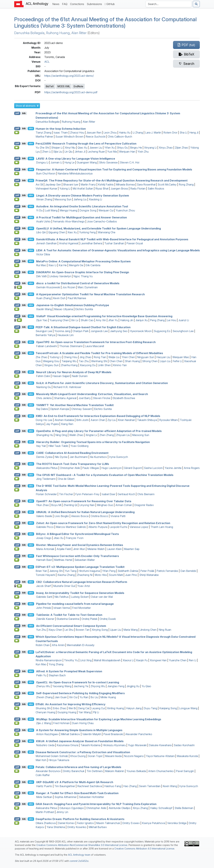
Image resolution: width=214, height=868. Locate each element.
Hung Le (69, 162)
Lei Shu (69, 630)
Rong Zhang (186, 184)
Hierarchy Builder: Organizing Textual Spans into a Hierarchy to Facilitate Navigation (93, 442)
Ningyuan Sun (146, 357)
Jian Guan (61, 697)
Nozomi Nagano (134, 756)
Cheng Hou (71, 357)
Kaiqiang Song (168, 708)
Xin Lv (75, 320)
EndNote (78, 86)
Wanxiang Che (107, 232)
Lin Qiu (68, 152)
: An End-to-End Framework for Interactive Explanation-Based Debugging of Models (98, 416)
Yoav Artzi (84, 586)
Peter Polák (147, 571)
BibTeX (50, 86)
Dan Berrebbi (188, 571)
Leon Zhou (110, 133)
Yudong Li (56, 357)
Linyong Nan (87, 505)
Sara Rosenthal (146, 184)
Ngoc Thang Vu (83, 276)
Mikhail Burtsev (98, 827)
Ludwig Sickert (80, 597)
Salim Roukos (156, 189)
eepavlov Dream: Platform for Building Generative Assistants (80, 819)
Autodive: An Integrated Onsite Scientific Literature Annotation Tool (82, 206)
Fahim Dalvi (43, 376)
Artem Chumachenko (161, 771)
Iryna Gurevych (119, 457)
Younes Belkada (136, 771)
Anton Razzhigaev (47, 734)
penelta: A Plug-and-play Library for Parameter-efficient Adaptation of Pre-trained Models (99, 431)
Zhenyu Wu (43, 686)
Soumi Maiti (116, 575)
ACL (47, 62)
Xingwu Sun (51, 365)
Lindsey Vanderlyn (60, 276)
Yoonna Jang (62, 331)
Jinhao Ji (80, 152)
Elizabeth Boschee (124, 398)
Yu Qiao (146, 686)
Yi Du (39, 210)
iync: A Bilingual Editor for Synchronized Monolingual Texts (77, 534)
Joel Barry (85, 398)
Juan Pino (131, 575)
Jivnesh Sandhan (46, 243)
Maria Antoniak (45, 549)
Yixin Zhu (143, 152)
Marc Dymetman (88, 287)
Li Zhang (138, 133)
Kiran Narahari (126, 420)
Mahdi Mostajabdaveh (107, 660)
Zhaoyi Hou (77, 133)
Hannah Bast (44, 560)
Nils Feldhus (62, 597)
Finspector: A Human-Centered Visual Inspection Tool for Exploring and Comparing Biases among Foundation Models (114, 169)
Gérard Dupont (133, 468)
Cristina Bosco (99, 516)
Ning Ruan (165, 630)
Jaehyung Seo (119, 331)
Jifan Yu (113, 320)
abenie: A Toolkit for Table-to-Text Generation (69, 615)
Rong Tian (100, 357)
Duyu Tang (150, 708)
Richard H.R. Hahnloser (67, 387)
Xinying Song (100, 630)
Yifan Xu (110, 148)
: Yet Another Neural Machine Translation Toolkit (75, 405)
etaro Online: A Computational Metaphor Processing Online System (83, 261)
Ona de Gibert (66, 479)
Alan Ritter (79, 33)
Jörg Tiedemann (46, 479)
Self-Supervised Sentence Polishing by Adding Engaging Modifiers (80, 693)
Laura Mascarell (94, 346)
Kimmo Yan (120, 365)
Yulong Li (65, 189)
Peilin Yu (41, 675)
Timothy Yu (71, 660)
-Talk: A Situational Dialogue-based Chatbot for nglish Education (83, 327)
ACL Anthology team (79, 855)
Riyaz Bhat (102, 189)
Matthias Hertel (63, 560)
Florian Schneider (46, 494)
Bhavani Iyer (71, 184)
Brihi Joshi (82, 420)
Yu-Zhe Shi (42, 148)
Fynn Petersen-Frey (87, 494)
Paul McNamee (77, 298)
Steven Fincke (102, 398)
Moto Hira (101, 575)
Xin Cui (73, 697)
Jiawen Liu (96, 148)
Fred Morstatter (81, 608)
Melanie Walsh (96, 549)
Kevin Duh (59, 298)
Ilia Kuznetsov (98, 457)
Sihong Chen (150, 361)
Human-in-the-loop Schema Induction (61, 129)
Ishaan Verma (62, 608)
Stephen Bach (57, 675)
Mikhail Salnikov (70, 734)
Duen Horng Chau (83, 723)
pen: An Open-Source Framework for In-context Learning (78, 682)
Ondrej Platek (89, 619)
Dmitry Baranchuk (74, 771)
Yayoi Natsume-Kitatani (160, 756)
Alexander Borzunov (48, 771)
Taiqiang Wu (69, 361)
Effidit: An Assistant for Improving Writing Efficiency (71, 704)
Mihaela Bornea (125, 184)
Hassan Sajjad (61, 376)
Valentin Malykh (92, 734)
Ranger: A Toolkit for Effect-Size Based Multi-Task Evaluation (77, 793)
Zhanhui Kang (69, 365)
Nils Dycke (61, 457)
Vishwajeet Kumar (46, 189)
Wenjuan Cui (106, 210)
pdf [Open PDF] (17, 113)
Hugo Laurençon (112, 468)
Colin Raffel (43, 775)
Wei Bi (72, 708)
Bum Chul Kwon (46, 173)
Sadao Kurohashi (184, 745)
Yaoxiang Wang (62, 686)
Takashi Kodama (90, 745)
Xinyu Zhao (166, 148)
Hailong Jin (127, 320)
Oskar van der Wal (102, 597)
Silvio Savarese (108, 162)
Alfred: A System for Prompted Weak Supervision (69, 671)
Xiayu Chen (55, 630)
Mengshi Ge (76, 265)
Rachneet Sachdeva (90, 786)
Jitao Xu (59, 538)
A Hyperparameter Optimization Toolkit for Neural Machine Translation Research (90, 294)
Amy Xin (101, 320)
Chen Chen (116, 361)
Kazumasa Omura (67, 745)
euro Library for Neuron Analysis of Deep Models (74, 372)
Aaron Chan (98, 420)
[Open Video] (17, 133)
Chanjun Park (81, 331)
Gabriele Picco (45, 527)
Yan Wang (85, 712)
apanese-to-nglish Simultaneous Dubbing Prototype (73, 305)
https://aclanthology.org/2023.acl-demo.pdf (71, 92)
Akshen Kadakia (64, 420)
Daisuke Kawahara (160, 745)
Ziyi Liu (112, 420)
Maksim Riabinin (115, 771)
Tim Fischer (66, 494)
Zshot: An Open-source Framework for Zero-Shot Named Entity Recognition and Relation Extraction (103, 523)
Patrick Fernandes (167, 571)
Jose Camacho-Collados (102, 221)
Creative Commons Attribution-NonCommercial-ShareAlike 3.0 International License (82, 845)
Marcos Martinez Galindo (71, 527)
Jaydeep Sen (53, 184)
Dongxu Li (42, 162)
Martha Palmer (44, 137)
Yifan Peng (109, 571)
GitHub (110, 4)
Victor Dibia (43, 254)
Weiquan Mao (181, 357)
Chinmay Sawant (82, 409)
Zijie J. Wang (44, 723)
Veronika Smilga (177, 823)
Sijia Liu (58, 152)
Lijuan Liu (116, 630)
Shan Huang (132, 361)
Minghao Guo (105, 505)
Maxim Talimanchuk (108, 823)
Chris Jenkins (44, 398)
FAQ (65, 4)
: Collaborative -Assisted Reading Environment (72, 453)
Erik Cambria (93, 265)
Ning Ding (61, 435)
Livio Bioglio (62, 516)
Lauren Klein (114, 549)
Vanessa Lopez (139, 527)
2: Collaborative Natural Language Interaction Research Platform (82, 582)
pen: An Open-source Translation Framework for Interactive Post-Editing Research (96, 342)
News (57, 4)
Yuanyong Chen (59, 320)
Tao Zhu (84, 361)
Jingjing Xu (133, 686)
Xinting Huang (115, 708)
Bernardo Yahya (45, 335)
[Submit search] (196, 4)
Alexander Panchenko (139, 734)
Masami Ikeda (113, 756)
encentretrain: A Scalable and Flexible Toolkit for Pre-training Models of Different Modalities (99, 353)
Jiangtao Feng (116, 686)
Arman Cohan (124, 505)
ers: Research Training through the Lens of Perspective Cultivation (86, 144)
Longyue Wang (188, 708)
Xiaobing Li (95, 199)
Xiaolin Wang (44, 309)
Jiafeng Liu (80, 199)
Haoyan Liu (163, 357)
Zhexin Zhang (44, 697)
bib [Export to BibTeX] (24, 113)
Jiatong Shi (56, 571)
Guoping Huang (67, 712)
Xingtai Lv (91, 435)
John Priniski (44, 608)
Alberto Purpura (98, 527)
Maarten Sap (132, 549)
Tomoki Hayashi (45, 575)
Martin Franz (88, 184)
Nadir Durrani (80, 376)
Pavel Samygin (185, 771)
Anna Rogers (192, 468)
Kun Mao (41, 664)
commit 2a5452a (79, 861)
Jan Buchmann (79, 457)
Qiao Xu (82, 148)
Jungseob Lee (99, 331)
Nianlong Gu (44, 387)
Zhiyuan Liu (123, 435)
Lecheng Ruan (96, 152)
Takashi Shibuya (147, 420)
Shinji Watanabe (149, 575)
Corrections (78, 4)
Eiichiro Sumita (84, 309)
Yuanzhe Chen (178, 660)
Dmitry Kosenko (77, 827)
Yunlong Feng (87, 232)
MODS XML (64, 86)
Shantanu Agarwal (65, 398)
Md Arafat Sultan (83, 189)
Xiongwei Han (158, 660)
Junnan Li (56, 162)
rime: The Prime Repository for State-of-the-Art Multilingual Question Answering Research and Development (112, 180)
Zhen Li (47, 152)
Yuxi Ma (112, 152)
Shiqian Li (57, 148)
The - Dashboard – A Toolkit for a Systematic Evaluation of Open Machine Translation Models (105, 475)
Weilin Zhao (76, 435)
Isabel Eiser (109, 494)
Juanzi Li (184, 320)
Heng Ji (194, 133)
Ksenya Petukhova (153, 823)
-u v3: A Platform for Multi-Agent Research (75, 782)
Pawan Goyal (135, 243)
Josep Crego (44, 538)
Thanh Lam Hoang (162, 527)
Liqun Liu (165, 361)
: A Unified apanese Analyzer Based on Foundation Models (80, 741)
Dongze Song (88, 210)
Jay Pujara (52, 424)
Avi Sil (39, 184)
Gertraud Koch (126, 494)
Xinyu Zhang (140, 808)
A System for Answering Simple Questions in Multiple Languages (79, 730)
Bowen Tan (83, 630)
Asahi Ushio (43, 221)
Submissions (95, 4)
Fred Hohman (61, 723)
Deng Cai (84, 708)
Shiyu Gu (122, 148)
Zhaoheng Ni (85, 575)
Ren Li (193, 660)
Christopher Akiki (70, 468)
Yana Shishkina (56, 827)
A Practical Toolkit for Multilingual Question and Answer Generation (82, 217)
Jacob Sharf (44, 586)
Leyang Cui (98, 708)
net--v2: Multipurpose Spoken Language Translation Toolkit (80, 567)
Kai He (63, 265)
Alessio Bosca (80, 516)
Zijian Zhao (181, 148)
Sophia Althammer (66, 797)
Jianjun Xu (142, 320)
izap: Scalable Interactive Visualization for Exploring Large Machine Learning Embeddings (99, 719)
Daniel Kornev (66, 823)
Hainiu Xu (125, 133)
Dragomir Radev (144, 505)
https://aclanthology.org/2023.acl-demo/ (69, 76)
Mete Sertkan (44, 797)
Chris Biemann (146, 494)
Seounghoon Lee (183, 331)
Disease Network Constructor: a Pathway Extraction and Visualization (83, 752)
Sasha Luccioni (153, 468)
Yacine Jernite (173, 468)
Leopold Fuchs (118, 527)
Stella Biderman (184, 808)
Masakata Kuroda (187, 756)
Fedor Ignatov (85, 823)
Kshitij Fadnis (106, 184)
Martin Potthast (45, 812)
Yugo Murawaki (137, 745)
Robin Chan (43, 645)
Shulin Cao (87, 320)
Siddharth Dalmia (128, 571)
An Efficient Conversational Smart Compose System (71, 626)
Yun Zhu (41, 630)
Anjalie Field (64, 549)
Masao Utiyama (64, 309)
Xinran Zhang (44, 199)
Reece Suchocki (96, 137)
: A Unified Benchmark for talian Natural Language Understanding (85, 512)
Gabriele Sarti (44, 597)
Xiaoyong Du (88, 365)
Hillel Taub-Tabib (58, 446)
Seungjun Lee (44, 331)
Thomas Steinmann (71, 346)
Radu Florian (138, 189)
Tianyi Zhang (43, 133)
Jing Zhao (86, 357)
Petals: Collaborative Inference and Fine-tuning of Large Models (78, 767)
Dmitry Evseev (131, 823)
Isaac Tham (61, 133)
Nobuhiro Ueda (45, 745)
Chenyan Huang (45, 712)
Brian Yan (41, 571)
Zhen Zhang (107, 435)
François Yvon (75, 538)
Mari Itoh (41, 760)
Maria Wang (131, 630)
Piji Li (96, 712)
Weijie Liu (114, 357)
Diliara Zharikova (46, 823)
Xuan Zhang (43, 298)
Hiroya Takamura (59, 760)
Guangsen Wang (87, 162)
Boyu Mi (56, 505)
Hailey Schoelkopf (161, 808)
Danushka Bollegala (29, 33)
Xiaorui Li (128, 660)
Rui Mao (41, 265)
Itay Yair (41, 446)
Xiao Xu (72, 232)
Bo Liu (94, 697)
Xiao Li (52, 265)
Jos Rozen (69, 287)
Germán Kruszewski (48, 287)
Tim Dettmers (95, 771)
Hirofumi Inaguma (89, 571)
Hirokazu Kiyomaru (114, 745)
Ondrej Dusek (108, 619)
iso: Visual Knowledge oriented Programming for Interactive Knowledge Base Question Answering (104, 316)
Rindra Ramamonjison (49, 660)
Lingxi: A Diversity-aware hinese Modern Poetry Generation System (83, 195)
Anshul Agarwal (69, 243)
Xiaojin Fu (142, 660)
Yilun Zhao (43, 505)
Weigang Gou (51, 361)
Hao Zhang (130, 786)
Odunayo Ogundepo (72, 808)
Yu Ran (84, 697)
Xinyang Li (150, 148)
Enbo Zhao (60, 708)
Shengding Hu (45, 435)
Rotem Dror (170, 133)
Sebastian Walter (85, 560)
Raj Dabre (42, 409)
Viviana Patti (118, 516)
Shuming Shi (43, 708)
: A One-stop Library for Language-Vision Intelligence (76, 158)
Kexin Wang (170, 786)
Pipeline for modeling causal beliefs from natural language (75, 604)
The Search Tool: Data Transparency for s (73, 464)
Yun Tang (71, 571)
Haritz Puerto (44, 786)
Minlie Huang (108, 697)
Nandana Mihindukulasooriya (75, 173)
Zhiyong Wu (98, 686)
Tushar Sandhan (114, 243)
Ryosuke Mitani (168, 420)
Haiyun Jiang (134, 708)
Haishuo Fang (113, 786)
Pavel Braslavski (113, 734)
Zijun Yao (42, 320)
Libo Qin (41, 232)
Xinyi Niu (70, 148)
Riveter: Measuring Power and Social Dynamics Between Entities (80, 545)
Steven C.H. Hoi (130, 162)
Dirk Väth (42, 276)
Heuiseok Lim (65, 335)
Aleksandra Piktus (47, 468)
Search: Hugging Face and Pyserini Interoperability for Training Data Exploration (96, 804)
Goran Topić (95, 756)
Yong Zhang (56, 664)
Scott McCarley (167, 184)
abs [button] (31, 128)
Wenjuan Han (127, 152)
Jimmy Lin (62, 812)
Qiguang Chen (57, 232)
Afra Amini (58, 645)
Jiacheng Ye (81, 686)
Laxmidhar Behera (91, 243)
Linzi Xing (86, 660)
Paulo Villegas (91, 468)
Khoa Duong (78, 756)
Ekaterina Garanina (68, 619)
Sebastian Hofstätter (91, 797)
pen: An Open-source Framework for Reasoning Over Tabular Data (84, 501)
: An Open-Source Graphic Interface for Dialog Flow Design (83, 272)
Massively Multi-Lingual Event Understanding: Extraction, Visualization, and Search (92, 394)
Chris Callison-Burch (120, 137)
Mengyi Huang (68, 210)
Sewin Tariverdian (150, 786)
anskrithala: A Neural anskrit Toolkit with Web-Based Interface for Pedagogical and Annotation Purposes (112, 239)
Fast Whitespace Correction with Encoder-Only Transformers (77, 556)
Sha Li (183, 133)
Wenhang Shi (99, 361)
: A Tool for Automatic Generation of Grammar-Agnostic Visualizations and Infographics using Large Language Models (118, 250)
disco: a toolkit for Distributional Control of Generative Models (78, 283)
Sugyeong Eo (162, 331)
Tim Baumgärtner (65, 786)
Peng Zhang (157, 320)
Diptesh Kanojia (60, 409)
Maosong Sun (63, 199)
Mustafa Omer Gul (64, 586)
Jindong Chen (148, 630)
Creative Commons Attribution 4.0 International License (144, 849)
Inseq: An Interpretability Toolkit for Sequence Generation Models (80, 593)
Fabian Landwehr (47, 346)
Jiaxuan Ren (94, 133)
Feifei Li (177, 361)
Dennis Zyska (44, 457)
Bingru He (136, 148)
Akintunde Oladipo (120, 808)
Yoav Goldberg (79, 446)
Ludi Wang (51, 210)
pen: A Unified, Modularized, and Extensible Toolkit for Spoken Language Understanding (98, 228)
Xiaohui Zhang (66, 575)
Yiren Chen (128, 357)
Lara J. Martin (153, 133)
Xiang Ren (67, 424)
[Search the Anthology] (169, 4)
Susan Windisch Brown (69, 137)
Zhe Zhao (41, 357)
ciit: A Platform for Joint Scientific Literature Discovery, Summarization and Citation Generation (102, 383)
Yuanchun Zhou (125, 210)
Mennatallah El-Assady (81, 645)
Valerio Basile (44, 516)
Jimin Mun (79, 549)
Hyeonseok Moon (141, 331)
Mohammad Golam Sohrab (52, 756)
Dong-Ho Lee (44, 420)
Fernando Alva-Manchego (69, 221)
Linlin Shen (104, 365)
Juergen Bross (119, 189)
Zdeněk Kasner (45, 619)
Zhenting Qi (70, 505)
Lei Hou (172, 320)
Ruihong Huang (58, 33)
